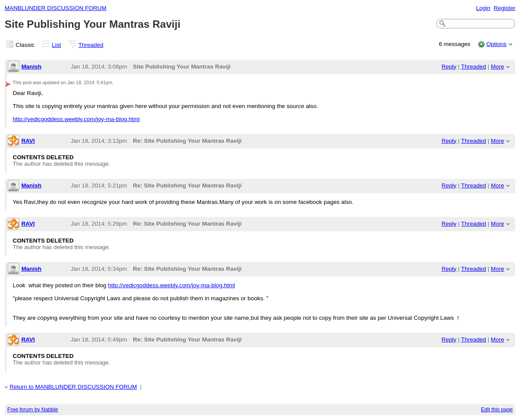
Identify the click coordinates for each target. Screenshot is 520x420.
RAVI (28, 141)
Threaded (91, 45)
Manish (31, 67)
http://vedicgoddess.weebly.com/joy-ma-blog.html (76, 119)
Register (504, 8)
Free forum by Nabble (33, 410)
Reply (449, 67)
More (498, 67)
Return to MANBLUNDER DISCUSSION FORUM (73, 387)
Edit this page (497, 410)
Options (496, 44)
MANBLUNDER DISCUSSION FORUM (56, 8)
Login (483, 8)
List (57, 45)
